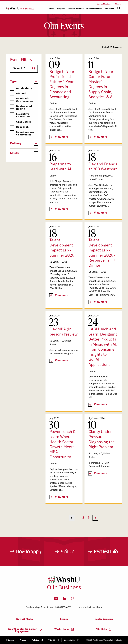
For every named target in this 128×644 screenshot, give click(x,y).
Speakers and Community (22, 134)
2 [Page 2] (83, 518)
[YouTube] (56, 599)
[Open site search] (119, 8)
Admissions (21, 88)
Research (19, 127)
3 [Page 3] (89, 518)
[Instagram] (73, 599)
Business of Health (21, 108)
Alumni (18, 94)
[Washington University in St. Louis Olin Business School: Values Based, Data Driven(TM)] (64, 589)
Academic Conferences (22, 100)
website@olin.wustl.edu (90, 607)
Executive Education (20, 115)
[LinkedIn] (65, 599)
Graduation (21, 122)
